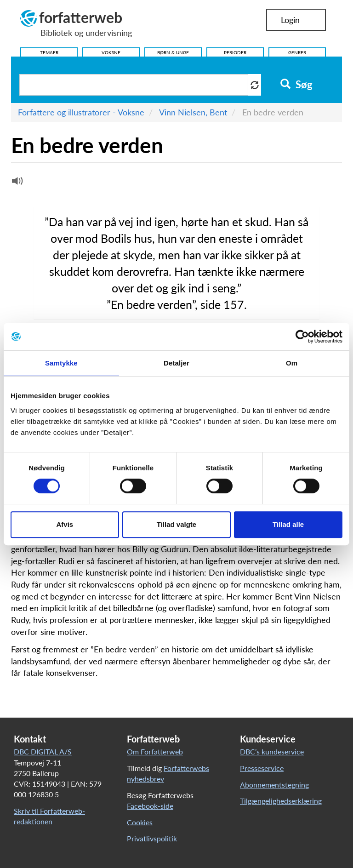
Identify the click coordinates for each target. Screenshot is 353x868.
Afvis (65, 524)
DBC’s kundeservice (272, 751)
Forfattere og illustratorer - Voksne (81, 112)
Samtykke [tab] (61, 363)
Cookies (140, 822)
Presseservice (262, 768)
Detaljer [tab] (176, 363)
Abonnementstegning (274, 785)
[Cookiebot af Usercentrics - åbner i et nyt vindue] (302, 337)
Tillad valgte (176, 524)
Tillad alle (288, 524)
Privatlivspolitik (152, 838)
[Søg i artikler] (134, 85)
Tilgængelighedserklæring (281, 801)
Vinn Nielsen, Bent (193, 112)
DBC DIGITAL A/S (43, 751)
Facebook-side (150, 806)
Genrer (297, 52)
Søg (296, 85)
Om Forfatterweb (155, 751)
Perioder (235, 52)
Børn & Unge (173, 52)
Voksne (111, 52)
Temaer (49, 52)
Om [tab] (292, 363)
